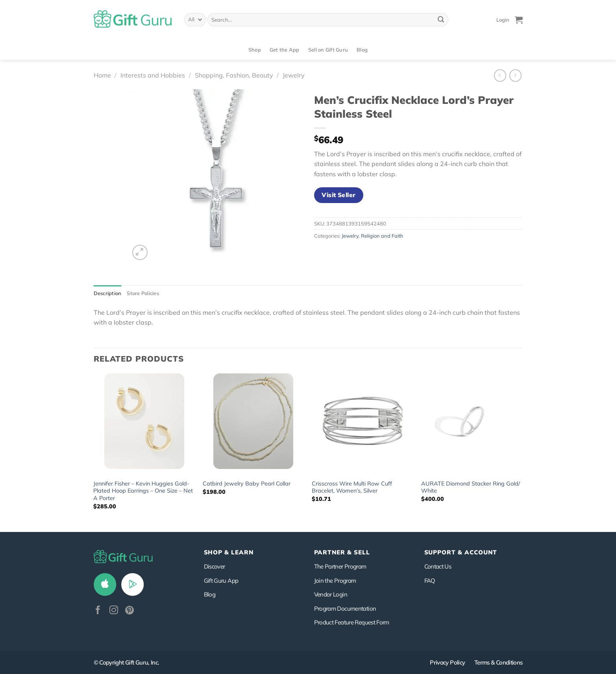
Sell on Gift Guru (328, 50)
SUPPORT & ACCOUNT (461, 552)
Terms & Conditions (499, 662)
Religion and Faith (382, 236)
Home (102, 75)
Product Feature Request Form (352, 622)
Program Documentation (345, 608)
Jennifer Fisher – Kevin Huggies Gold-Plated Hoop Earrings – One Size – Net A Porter (143, 491)
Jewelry (294, 75)
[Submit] (441, 20)
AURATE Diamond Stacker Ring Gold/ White (471, 487)
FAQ (430, 581)
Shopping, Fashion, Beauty (234, 75)
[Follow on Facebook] (98, 611)
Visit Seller (339, 195)
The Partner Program (340, 566)
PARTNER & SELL (342, 552)
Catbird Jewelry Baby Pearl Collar (247, 484)
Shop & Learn (229, 552)
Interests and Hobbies (153, 75)
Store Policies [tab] (143, 293)
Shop (255, 50)
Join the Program (335, 581)
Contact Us (438, 566)
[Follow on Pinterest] (129, 611)
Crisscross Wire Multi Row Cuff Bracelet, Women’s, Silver (352, 487)
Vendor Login (331, 594)
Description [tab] (108, 293)
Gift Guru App (221, 581)
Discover (215, 566)
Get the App (285, 50)
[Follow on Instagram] (114, 611)
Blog (362, 50)
